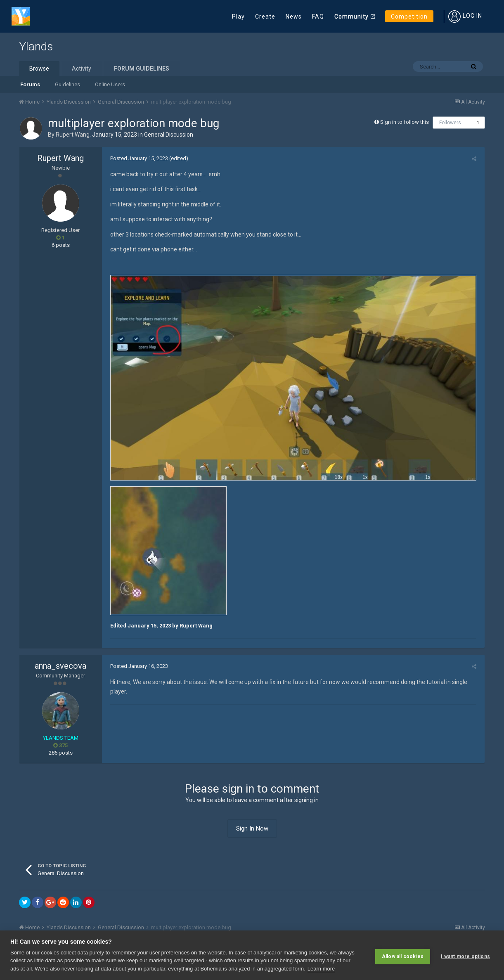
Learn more (321, 969)
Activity (82, 69)
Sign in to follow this (405, 122)
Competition (409, 17)
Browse (39, 69)
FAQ (318, 17)
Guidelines (67, 84)
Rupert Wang (73, 135)
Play (238, 17)
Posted (137, 158)
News (294, 17)
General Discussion (169, 135)
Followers (450, 123)
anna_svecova (60, 669)
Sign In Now (252, 831)
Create (265, 17)
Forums (30, 84)
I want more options (465, 955)
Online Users (110, 84)
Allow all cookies (403, 955)
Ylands (36, 46)
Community (351, 17)
